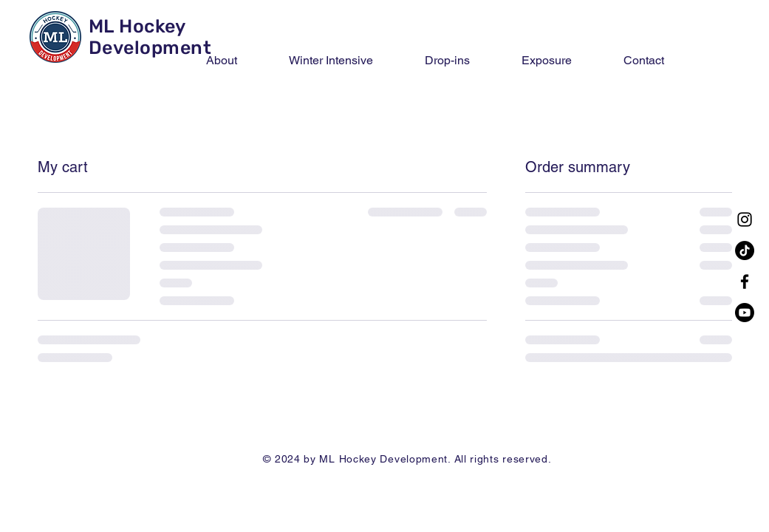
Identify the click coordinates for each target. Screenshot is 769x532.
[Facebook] (745, 282)
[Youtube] (745, 313)
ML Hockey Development (150, 37)
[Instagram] (745, 219)
